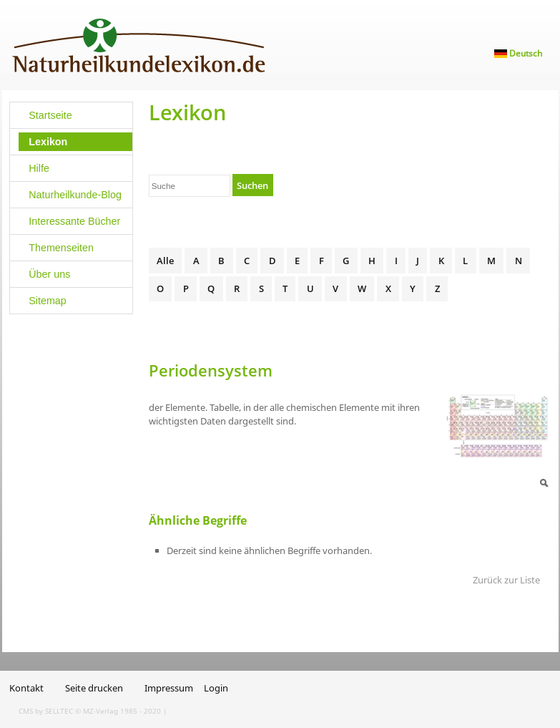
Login (216, 688)
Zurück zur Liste (506, 580)
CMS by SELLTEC (46, 711)
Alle (165, 261)
